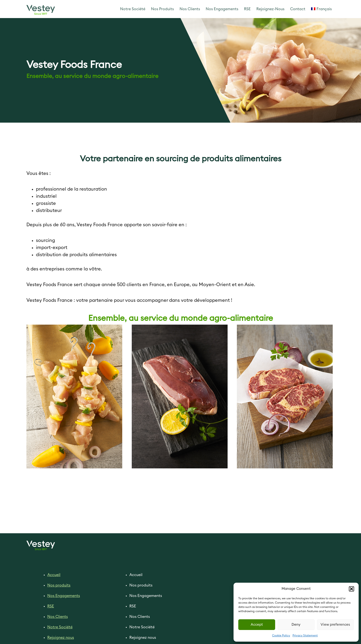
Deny (296, 625)
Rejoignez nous (61, 638)
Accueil (54, 575)
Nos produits (59, 585)
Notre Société (133, 9)
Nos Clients (190, 9)
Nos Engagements (222, 9)
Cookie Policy (281, 635)
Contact (298, 9)
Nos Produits (162, 9)
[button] (351, 589)
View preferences (335, 625)
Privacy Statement (305, 635)
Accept (257, 625)
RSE (247, 9)
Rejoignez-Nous (270, 9)
